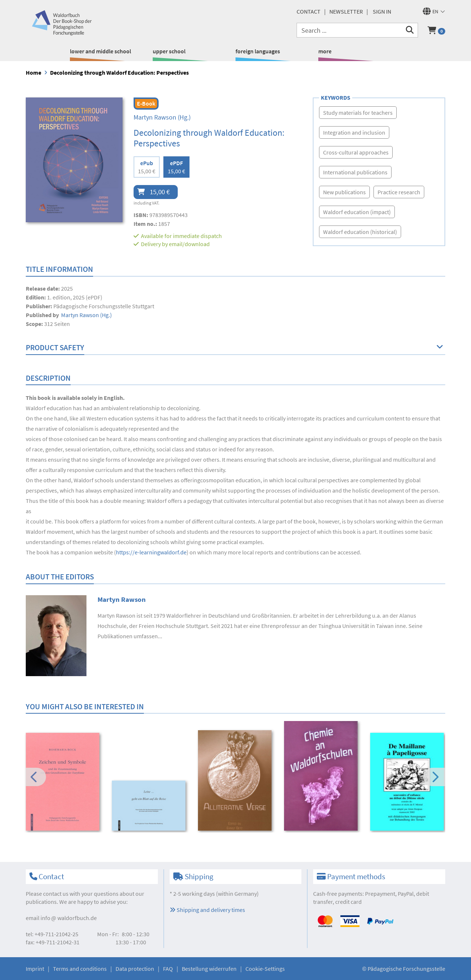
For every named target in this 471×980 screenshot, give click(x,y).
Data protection (135, 969)
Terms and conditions (80, 969)
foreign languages (258, 51)
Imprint (35, 969)
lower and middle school (100, 51)
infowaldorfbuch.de (69, 918)
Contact (309, 11)
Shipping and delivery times (207, 910)
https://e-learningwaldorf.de (151, 552)
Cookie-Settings (265, 969)
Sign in (382, 11)
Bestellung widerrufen (209, 969)
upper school (169, 51)
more (325, 51)
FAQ (168, 969)
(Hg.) (162, 117)
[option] (64, 783)
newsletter (346, 11)
